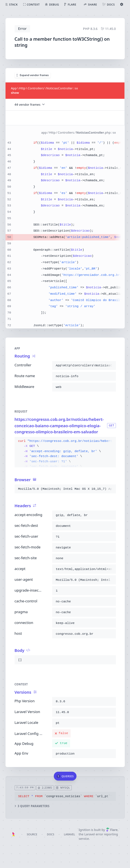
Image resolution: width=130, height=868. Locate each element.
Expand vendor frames (33, 75)
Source (32, 834)
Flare (112, 830)
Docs (51, 834)
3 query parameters (32, 806)
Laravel (70, 834)
